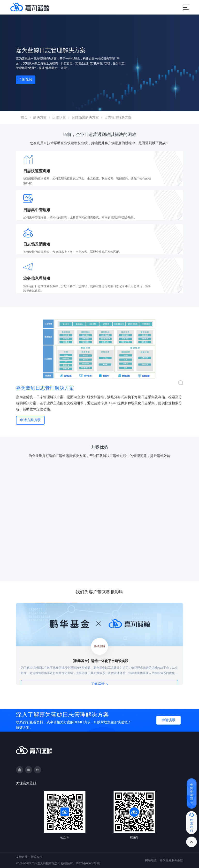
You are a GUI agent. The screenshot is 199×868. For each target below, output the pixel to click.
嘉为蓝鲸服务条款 (171, 860)
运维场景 (59, 117)
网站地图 (151, 860)
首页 (24, 117)
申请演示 (168, 720)
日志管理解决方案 (118, 117)
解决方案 (40, 117)
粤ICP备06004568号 (88, 863)
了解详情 (99, 684)
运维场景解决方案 (85, 117)
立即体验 (26, 80)
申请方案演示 (30, 420)
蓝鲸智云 (36, 857)
